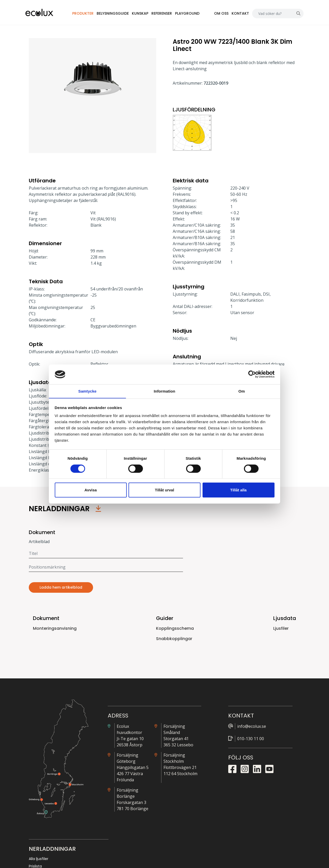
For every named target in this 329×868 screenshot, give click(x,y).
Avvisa (91, 490)
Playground (192, 14)
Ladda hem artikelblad (61, 589)
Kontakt (237, 14)
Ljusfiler (281, 630)
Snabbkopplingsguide (260, 758)
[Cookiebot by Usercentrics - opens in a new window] (252, 374)
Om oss (218, 14)
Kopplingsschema (175, 630)
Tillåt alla (239, 490)
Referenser (167, 14)
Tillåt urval (165, 490)
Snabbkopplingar (174, 640)
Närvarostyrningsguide (261, 743)
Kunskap (145, 14)
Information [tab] (164, 391)
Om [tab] (241, 391)
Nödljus (247, 766)
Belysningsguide (118, 14)
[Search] (269, 14)
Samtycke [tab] (88, 391)
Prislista (247, 736)
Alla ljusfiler (250, 729)
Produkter (88, 14)
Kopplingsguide (254, 751)
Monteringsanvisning (55, 630)
